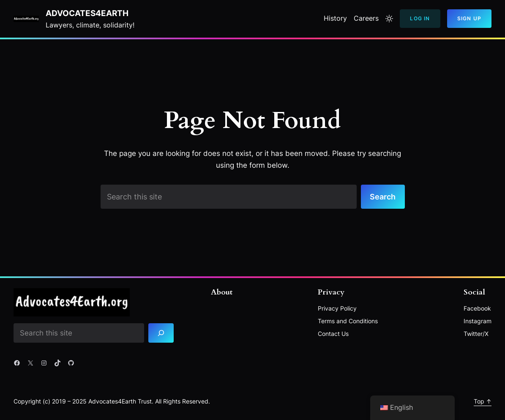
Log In (420, 18)
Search (383, 196)
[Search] (161, 333)
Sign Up (469, 18)
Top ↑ (483, 401)
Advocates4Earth (87, 13)
